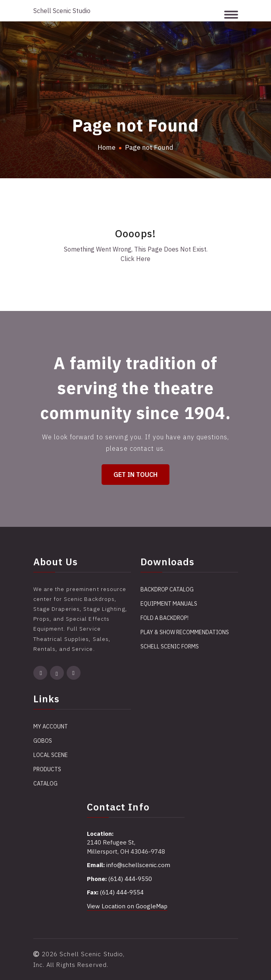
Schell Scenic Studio (62, 11)
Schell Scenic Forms (170, 646)
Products (47, 769)
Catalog (45, 784)
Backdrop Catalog (167, 589)
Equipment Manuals (169, 604)
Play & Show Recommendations (185, 632)
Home (107, 147)
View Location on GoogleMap (127, 906)
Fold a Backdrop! (164, 618)
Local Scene (51, 755)
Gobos (43, 741)
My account (51, 726)
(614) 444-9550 (130, 879)
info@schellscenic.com (138, 865)
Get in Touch (135, 475)
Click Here (135, 259)
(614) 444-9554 (122, 892)
